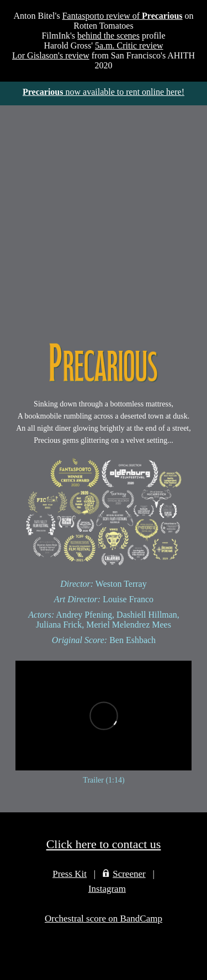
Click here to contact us (104, 844)
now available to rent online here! (104, 92)
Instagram (107, 889)
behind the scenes (108, 36)
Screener (129, 874)
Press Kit (70, 874)
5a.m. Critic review (129, 45)
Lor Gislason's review (51, 55)
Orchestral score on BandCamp (104, 919)
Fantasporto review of (123, 16)
